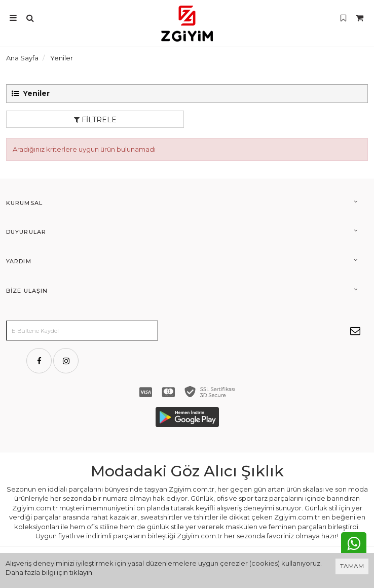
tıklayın (81, 572)
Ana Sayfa (22, 58)
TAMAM (352, 566)
